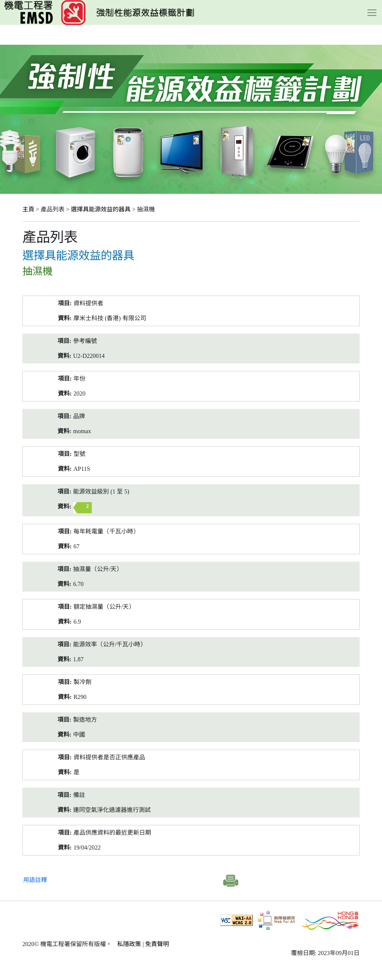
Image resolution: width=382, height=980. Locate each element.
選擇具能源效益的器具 (101, 209)
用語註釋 (35, 880)
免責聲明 (157, 944)
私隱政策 (129, 944)
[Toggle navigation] (372, 13)
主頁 (28, 209)
